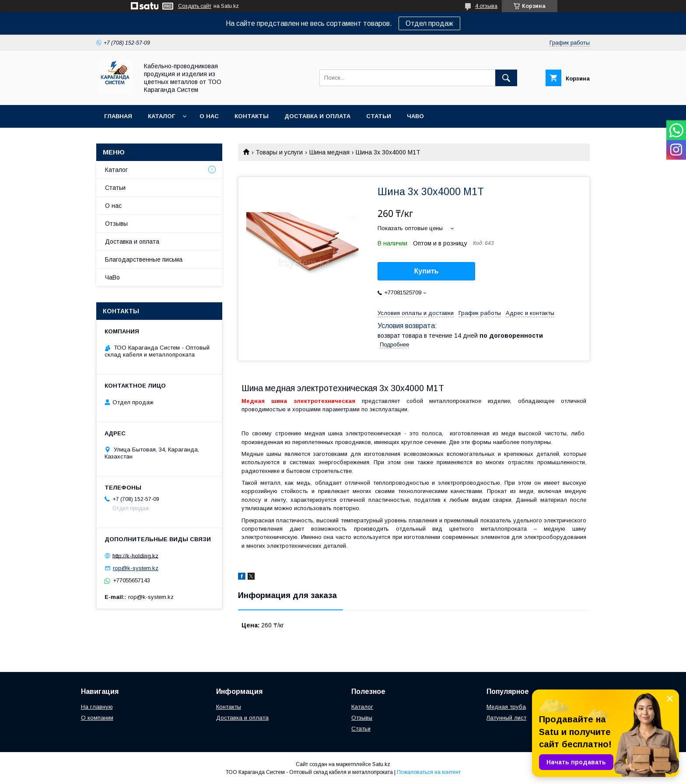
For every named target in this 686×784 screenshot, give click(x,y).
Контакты (252, 116)
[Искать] (506, 78)
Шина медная (329, 152)
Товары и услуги (279, 152)
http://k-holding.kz (135, 555)
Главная (118, 116)
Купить (427, 271)
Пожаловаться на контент (429, 772)
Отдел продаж (429, 23)
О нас (209, 116)
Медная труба (506, 707)
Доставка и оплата (317, 116)
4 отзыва (486, 6)
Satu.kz (381, 764)
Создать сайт (195, 6)
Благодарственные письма (144, 259)
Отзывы (116, 224)
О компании (97, 718)
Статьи (379, 116)
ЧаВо (415, 116)
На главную (97, 707)
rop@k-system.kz (136, 568)
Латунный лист (506, 718)
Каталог (161, 116)
